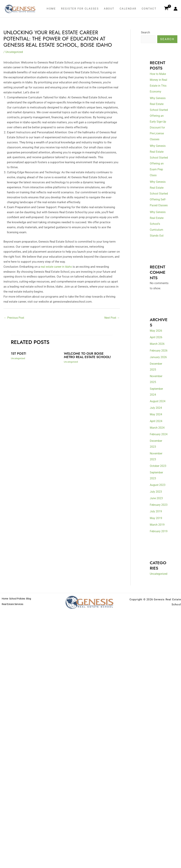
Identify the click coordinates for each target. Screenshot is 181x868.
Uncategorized (15, 52)
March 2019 (158, 566)
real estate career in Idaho (58, 267)
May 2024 (156, 444)
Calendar (128, 9)
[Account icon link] (176, 9)
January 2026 (159, 387)
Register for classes (80, 9)
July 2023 (156, 527)
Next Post (111, 318)
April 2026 (157, 361)
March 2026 (158, 368)
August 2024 (158, 431)
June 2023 (157, 534)
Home (51, 9)
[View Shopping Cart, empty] (166, 9)
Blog (34, 653)
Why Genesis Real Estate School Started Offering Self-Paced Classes (158, 211)
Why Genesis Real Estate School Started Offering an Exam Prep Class (158, 169)
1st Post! (19, 354)
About (109, 9)
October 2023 (159, 501)
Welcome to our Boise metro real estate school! (85, 357)
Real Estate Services (14, 658)
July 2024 (156, 437)
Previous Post (15, 318)
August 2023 (158, 520)
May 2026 (156, 354)
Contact (149, 9)
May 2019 (156, 559)
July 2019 (156, 553)
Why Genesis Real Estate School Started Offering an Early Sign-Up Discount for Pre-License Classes (158, 122)
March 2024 (158, 457)
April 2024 (157, 451)
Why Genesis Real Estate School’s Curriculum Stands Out (158, 247)
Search (145, 32)
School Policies (20, 653)
